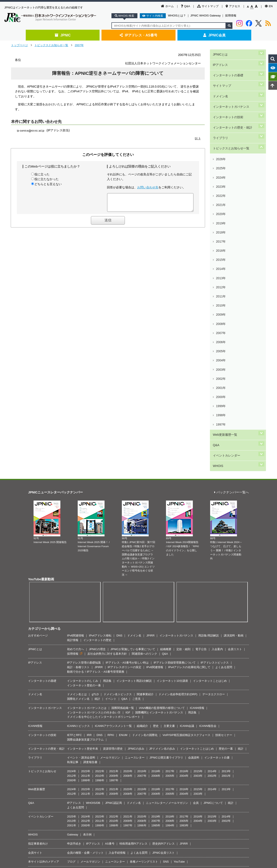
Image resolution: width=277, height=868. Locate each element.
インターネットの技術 (228, 97)
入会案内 (217, 485)
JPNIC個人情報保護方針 (140, 759)
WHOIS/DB (93, 639)
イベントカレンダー (226, 296)
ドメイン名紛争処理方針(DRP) (178, 530)
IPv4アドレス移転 (100, 471)
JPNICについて (213, 639)
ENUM (123, 571)
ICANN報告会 (208, 562)
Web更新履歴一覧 (225, 281)
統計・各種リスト (78, 503)
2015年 (221, 182)
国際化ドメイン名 (78, 534)
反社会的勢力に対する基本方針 (107, 489)
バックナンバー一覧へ (232, 328)
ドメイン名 (220, 82)
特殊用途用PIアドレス (133, 679)
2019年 (221, 162)
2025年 (221, 131)
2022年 (221, 146)
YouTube (179, 697)
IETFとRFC (74, 571)
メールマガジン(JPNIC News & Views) (59, 714)
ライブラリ (220, 111)
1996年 (142, 661)
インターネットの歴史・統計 (232, 104)
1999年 (221, 264)
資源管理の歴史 (113, 584)
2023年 (221, 141)
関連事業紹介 (145, 530)
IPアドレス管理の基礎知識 (84, 498)
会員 (196, 639)
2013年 (221, 192)
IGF (128, 548)
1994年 (170, 661)
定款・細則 (183, 485)
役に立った (42, 174)
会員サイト (35, 688)
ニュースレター (135, 593)
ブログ (71, 697)
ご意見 (136, 534)
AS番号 (110, 679)
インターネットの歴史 (97, 476)
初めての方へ (76, 485)
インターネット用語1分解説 (134, 516)
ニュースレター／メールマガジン (167, 639)
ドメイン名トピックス (118, 530)
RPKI (111, 571)
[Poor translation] (16, 803)
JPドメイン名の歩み (162, 584)
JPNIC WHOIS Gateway (206, 15)
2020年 (221, 156)
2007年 (79, 45)
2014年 (221, 187)
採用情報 (231, 15)
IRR (89, 571)
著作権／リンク (112, 759)
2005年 (221, 233)
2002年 (221, 249)
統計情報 (73, 476)
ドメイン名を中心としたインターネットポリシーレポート (104, 552)
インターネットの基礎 (228, 67)
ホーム (167, 6)
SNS (166, 697)
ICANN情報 (197, 543)
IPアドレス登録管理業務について (175, 498)
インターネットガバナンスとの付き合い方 (94, 548)
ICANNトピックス (78, 562)
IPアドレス (220, 60)
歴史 (156, 562)
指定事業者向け (38, 679)
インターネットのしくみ (83, 516)
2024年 (221, 136)
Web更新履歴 (37, 625)
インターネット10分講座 (172, 516)
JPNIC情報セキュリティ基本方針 (178, 759)
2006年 (221, 228)
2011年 (221, 203)
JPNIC (63, 35)
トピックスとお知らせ (42, 607)
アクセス (233, 6)
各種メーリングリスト (144, 697)
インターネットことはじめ (210, 516)
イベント (111, 534)
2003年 (221, 244)
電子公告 (201, 485)
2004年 (221, 239)
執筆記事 (73, 598)
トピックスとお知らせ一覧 (51, 45)
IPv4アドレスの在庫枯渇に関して (189, 503)
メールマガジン (110, 593)
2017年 (221, 172)
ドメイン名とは (77, 530)
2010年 (221, 208)
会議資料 (194, 593)
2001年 (221, 254)
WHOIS (217, 303)
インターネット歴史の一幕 (84, 521)
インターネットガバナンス (231, 89)
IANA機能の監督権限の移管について (162, 543)
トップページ (19, 45)
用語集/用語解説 (209, 471)
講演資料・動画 (234, 471)
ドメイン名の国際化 (145, 571)
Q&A (185, 6)
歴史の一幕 (226, 584)
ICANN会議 (187, 562)
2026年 (221, 126)
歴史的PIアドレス (163, 679)
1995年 (156, 661)
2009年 (221, 213)
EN (269, 6)
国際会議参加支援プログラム (85, 575)
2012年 (221, 198)
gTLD (95, 530)
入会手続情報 (117, 688)
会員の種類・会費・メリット (85, 688)
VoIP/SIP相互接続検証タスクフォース (186, 571)
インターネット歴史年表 (83, 584)
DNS (119, 471)
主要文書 (169, 562)
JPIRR (150, 471)
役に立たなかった (47, 179)
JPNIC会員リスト (163, 688)
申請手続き (74, 679)
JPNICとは (220, 53)
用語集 (107, 516)
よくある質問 (224, 503)
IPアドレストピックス (215, 498)
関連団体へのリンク (144, 489)
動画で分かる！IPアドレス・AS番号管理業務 (96, 507)
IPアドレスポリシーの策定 (125, 503)
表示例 (87, 670)
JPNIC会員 (214, 35)
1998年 (221, 269)
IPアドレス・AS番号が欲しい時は (127, 498)
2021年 (221, 151)
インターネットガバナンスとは (87, 543)
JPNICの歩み (136, 584)
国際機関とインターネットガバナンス (159, 548)
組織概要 (166, 485)
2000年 (221, 259)
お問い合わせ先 (148, 187)
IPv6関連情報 (76, 471)
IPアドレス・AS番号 (138, 35)
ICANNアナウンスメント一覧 (113, 562)
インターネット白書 (217, 593)
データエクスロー (214, 530)
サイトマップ (208, 6)
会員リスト (235, 485)
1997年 (221, 275)
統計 (97, 534)
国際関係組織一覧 (123, 543)
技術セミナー (224, 571)
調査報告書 (90, 598)
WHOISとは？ (177, 15)
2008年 (221, 218)
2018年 (221, 167)
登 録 (161, 737)
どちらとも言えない (48, 184)
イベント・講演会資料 (81, 593)
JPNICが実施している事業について (133, 485)
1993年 (184, 661)
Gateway (73, 670)
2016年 (221, 177)
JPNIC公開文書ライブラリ (166, 593)
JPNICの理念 (97, 485)
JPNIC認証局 (114, 639)
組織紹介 (142, 562)
